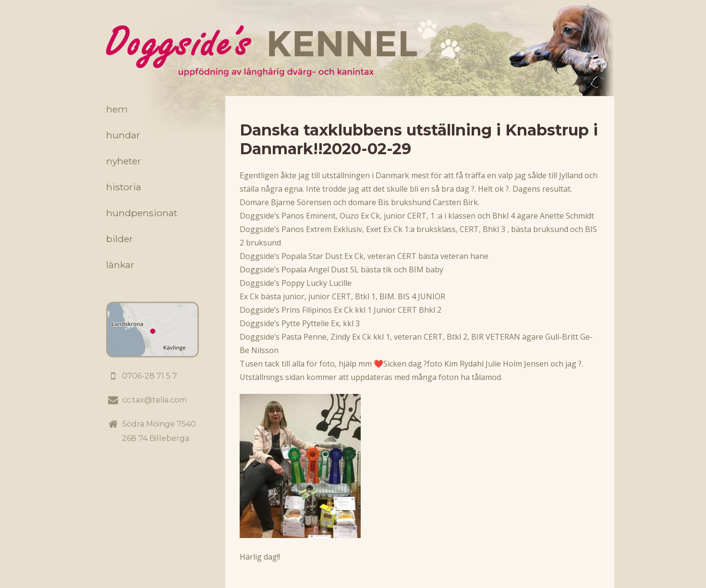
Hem (117, 109)
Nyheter (124, 161)
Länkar (120, 265)
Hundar (123, 135)
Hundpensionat (142, 213)
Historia (124, 187)
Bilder (120, 239)
